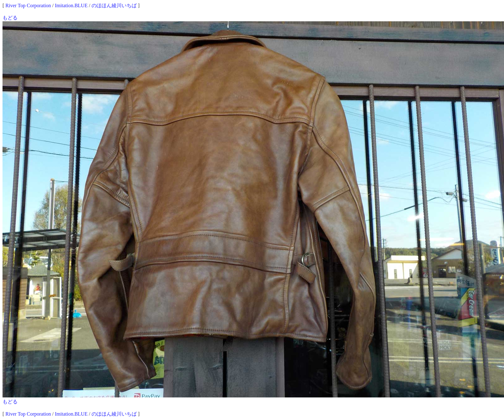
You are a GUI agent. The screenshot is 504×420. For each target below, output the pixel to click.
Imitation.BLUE (71, 5)
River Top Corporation (28, 5)
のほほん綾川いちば (114, 5)
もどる (10, 18)
